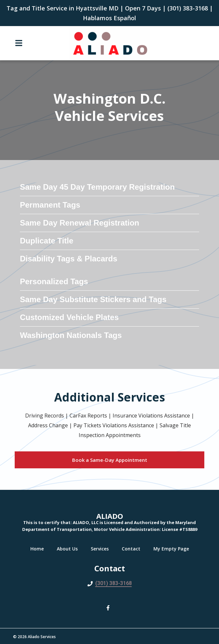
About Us (69, 549)
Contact (133, 549)
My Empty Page (173, 549)
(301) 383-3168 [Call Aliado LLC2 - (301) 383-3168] (114, 583)
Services (102, 549)
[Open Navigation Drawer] (19, 43)
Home (39, 549)
